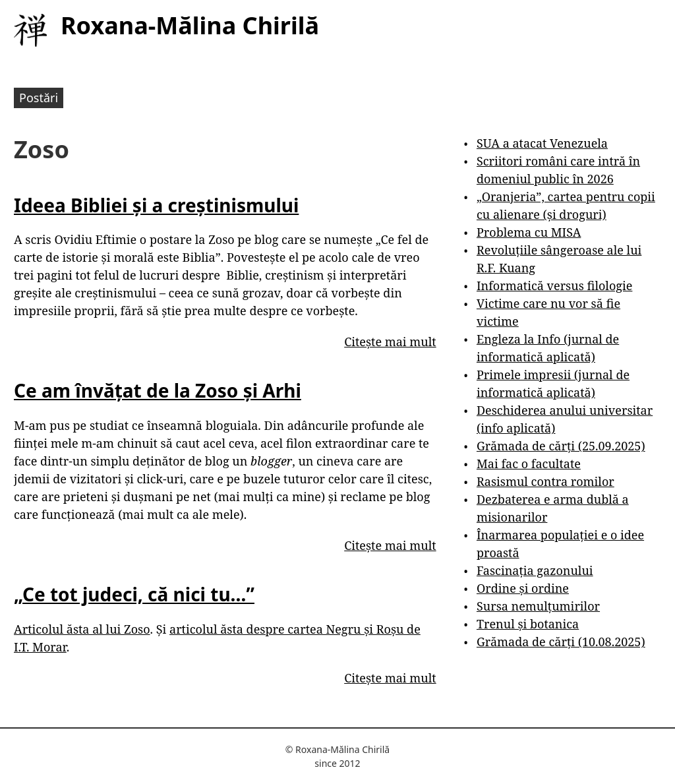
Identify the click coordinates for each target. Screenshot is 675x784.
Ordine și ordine (523, 588)
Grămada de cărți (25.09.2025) (561, 446)
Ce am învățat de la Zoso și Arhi (158, 390)
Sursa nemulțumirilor (538, 606)
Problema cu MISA (529, 232)
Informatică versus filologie (554, 286)
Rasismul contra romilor (545, 481)
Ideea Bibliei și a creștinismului (156, 205)
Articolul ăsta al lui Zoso (82, 629)
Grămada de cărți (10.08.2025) (561, 642)
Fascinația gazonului (535, 570)
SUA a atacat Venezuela (542, 143)
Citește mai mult (390, 342)
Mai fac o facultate (529, 464)
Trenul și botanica (528, 624)
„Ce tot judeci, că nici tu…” (134, 594)
